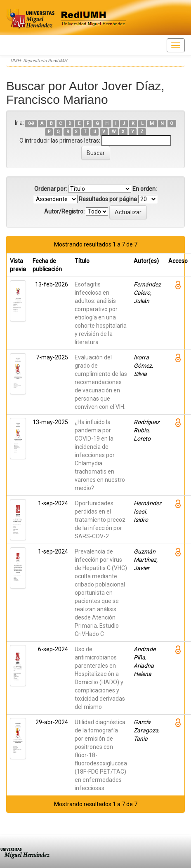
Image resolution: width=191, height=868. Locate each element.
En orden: (145, 189)
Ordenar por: (51, 189)
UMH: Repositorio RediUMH (39, 61)
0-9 (31, 123)
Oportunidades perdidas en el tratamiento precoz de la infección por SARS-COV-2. (100, 520)
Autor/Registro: (64, 211)
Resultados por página (108, 199)
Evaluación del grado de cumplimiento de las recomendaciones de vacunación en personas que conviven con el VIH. (101, 382)
